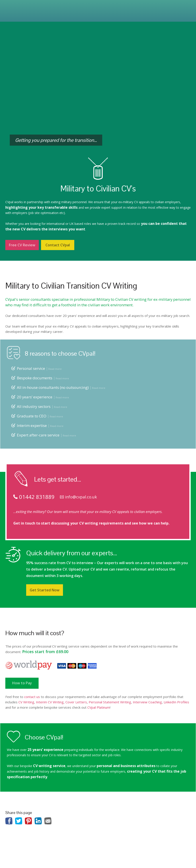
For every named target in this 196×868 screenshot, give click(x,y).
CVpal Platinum (99, 707)
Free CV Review (22, 245)
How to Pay (22, 683)
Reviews (122, 7)
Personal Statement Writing (110, 702)
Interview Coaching (147, 702)
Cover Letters (76, 702)
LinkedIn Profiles (176, 702)
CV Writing (26, 702)
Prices (106, 7)
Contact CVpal (58, 245)
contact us (32, 697)
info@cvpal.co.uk (78, 497)
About (20, 7)
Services (36, 7)
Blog (9, 14)
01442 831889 (170, 6)
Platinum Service (59, 7)
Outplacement (86, 7)
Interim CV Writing (50, 702)
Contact (23, 14)
